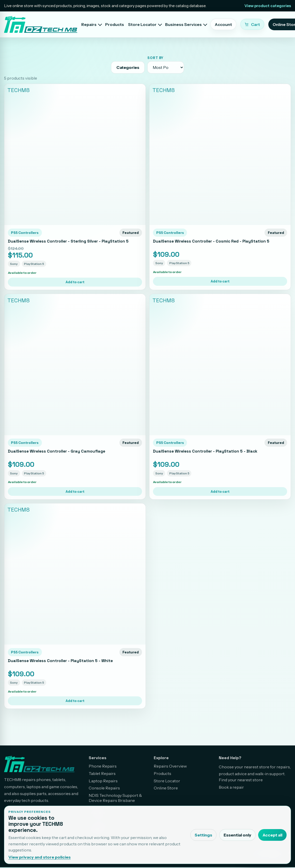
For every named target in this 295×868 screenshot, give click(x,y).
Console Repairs (104, 788)
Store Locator (142, 24)
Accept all (272, 835)
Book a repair (231, 787)
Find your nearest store (241, 780)
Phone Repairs (103, 766)
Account (223, 24)
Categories (128, 67)
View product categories (268, 6)
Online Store (166, 788)
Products (115, 24)
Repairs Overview (170, 766)
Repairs (89, 24)
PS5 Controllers (25, 233)
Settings (203, 835)
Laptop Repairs (103, 781)
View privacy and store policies (40, 857)
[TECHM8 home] (41, 24)
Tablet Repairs (102, 773)
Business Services (183, 24)
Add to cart (75, 282)
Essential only (237, 835)
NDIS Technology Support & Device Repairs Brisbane (115, 798)
